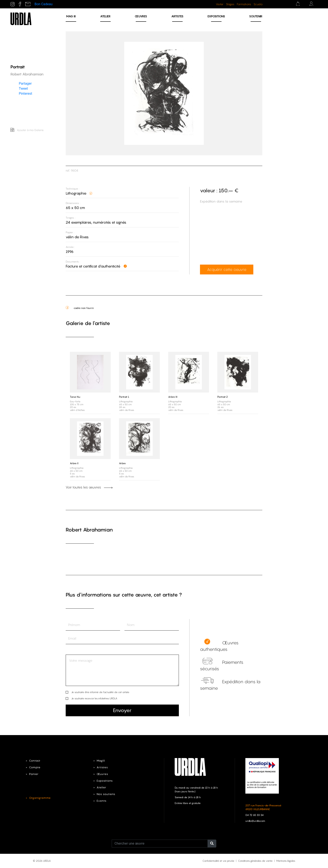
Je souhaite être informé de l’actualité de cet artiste (100, 692)
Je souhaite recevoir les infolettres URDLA (94, 698)
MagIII (101, 761)
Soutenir (256, 16)
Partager (25, 83)
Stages (230, 4)
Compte (35, 767)
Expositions (216, 16)
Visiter (220, 4)
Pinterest (26, 94)
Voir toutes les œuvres (89, 487)
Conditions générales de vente (255, 861)
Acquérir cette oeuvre (227, 269)
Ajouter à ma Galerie (27, 130)
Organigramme (40, 798)
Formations (244, 4)
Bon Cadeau (44, 4)
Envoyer (122, 710)
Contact (35, 761)
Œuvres (141, 16)
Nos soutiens (106, 794)
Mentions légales (286, 861)
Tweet (23, 89)
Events (102, 801)
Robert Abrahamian (89, 530)
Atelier (105, 16)
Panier (34, 774)
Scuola (258, 4)
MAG (71, 16)
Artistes (177, 16)
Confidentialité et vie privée (218, 861)
